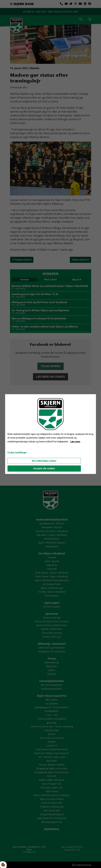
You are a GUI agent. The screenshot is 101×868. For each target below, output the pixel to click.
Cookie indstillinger (17, 453)
